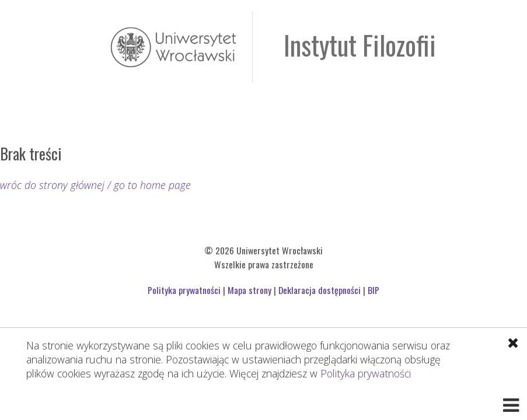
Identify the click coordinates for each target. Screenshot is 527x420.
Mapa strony (249, 290)
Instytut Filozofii (360, 45)
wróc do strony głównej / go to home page (95, 185)
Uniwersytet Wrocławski (173, 47)
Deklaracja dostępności (320, 290)
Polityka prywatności (366, 373)
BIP (374, 290)
